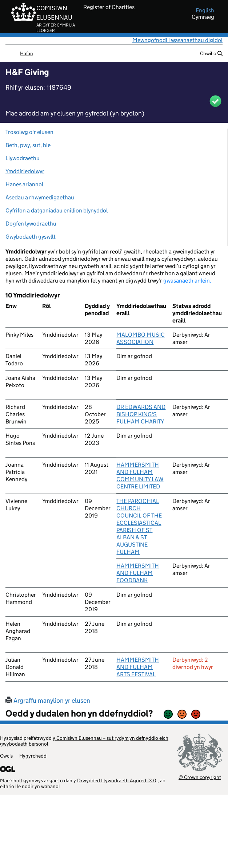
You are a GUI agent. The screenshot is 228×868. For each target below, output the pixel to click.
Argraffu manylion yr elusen (48, 701)
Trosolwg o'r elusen (29, 132)
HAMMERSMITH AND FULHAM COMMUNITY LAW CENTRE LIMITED (140, 476)
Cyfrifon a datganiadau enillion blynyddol (57, 210)
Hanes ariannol (24, 184)
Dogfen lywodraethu (31, 224)
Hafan (27, 53)
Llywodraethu (23, 158)
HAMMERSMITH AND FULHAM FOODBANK (138, 573)
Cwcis (6, 756)
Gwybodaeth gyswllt (31, 237)
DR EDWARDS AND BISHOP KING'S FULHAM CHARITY (141, 414)
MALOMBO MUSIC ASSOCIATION (141, 338)
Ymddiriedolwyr (25, 171)
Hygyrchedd (33, 756)
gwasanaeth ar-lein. (187, 281)
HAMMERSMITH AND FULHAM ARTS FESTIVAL (138, 667)
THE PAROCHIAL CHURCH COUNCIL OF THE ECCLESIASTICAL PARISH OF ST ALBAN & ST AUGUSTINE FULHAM (139, 526)
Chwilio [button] (211, 53)
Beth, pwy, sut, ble (28, 145)
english (205, 11)
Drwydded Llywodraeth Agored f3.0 (117, 780)
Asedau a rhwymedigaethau (40, 197)
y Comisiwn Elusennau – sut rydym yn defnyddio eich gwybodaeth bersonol (84, 741)
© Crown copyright (200, 777)
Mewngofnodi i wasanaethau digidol (177, 40)
